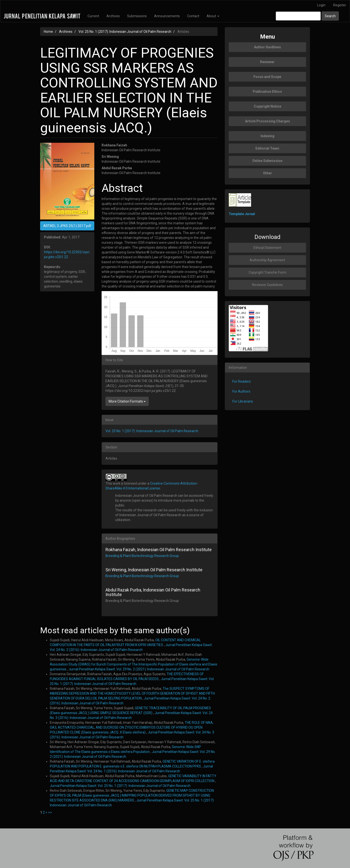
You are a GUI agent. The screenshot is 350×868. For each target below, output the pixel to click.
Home (48, 32)
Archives (113, 16)
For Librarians (243, 401)
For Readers (242, 381)
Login (321, 5)
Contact (193, 16)
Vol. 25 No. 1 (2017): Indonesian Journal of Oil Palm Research (125, 32)
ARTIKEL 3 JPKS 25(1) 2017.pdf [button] (67, 226)
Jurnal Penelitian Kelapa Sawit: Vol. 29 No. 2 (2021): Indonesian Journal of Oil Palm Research (139, 669)
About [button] (213, 16)
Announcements (167, 16)
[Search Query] (298, 16)
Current (93, 16)
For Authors (241, 391)
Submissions (137, 16)
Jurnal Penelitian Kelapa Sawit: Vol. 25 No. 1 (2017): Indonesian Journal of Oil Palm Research (120, 786)
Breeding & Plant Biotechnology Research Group (142, 556)
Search (330, 16)
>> (50, 812)
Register (340, 5)
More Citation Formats (127, 401)
